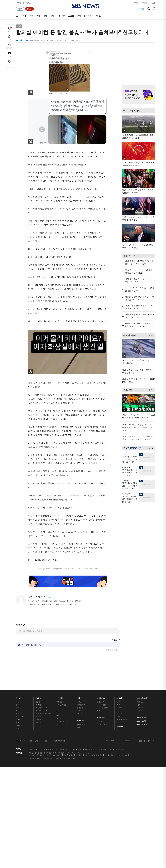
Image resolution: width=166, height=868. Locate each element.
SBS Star (142, 721)
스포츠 (71, 16)
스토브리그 (101, 711)
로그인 (136, 3)
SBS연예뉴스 (143, 717)
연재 (78, 697)
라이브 (119, 708)
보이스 (59, 718)
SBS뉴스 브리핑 (62, 721)
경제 (38, 16)
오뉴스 (38, 716)
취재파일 (88, 16)
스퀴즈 (140, 711)
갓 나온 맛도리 (102, 721)
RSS (119, 716)
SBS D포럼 (142, 724)
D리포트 (80, 714)
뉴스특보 (39, 725)
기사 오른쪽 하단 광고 (138, 528)
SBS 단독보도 (82, 705)
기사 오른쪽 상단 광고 (138, 63)
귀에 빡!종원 (101, 705)
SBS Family (112, 741)
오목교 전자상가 (103, 724)
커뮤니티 (140, 708)
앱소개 (119, 714)
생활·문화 (61, 16)
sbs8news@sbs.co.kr (89, 749)
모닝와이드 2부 (42, 711)
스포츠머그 (101, 702)
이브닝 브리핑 (61, 705)
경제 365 (80, 711)
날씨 (119, 702)
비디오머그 (101, 697)
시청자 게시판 (122, 719)
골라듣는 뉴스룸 (62, 715)
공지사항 (120, 726)
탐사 (78, 727)
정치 (31, 16)
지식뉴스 (140, 702)
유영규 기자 (35, 597)
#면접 (143, 9)
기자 (119, 711)
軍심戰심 (59, 702)
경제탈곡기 (126, 481)
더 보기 (150, 335)
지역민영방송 (128, 741)
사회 (45, 16)
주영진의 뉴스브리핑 (43, 714)
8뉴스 (24, 16)
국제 (52, 16)
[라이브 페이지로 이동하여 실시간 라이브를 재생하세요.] (30, 9)
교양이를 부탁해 (103, 708)
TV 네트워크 (20, 725)
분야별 (18, 697)
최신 (18, 702)
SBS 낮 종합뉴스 (62, 724)
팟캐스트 (140, 705)
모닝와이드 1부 (42, 708)
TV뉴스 (98, 16)
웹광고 (47, 741)
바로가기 (120, 697)
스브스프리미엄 (143, 697)
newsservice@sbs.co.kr (88, 753)
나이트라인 (40, 719)
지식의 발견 (126, 467)
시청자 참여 (35, 741)
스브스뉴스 (101, 717)
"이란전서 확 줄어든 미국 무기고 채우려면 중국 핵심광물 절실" (54, 604)
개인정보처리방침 (59, 741)
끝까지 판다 (81, 724)
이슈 (18, 728)
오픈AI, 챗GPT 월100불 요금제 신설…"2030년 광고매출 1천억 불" (55, 601)
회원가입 (145, 3)
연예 (79, 16)
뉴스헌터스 (40, 705)
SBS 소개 (21, 741)
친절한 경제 (81, 708)
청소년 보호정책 (124, 755)
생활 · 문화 (20, 716)
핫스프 (124, 454)
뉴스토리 (39, 722)
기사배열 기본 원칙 (111, 755)
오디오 (59, 711)
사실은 (79, 702)
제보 (119, 705)
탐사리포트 (81, 720)
